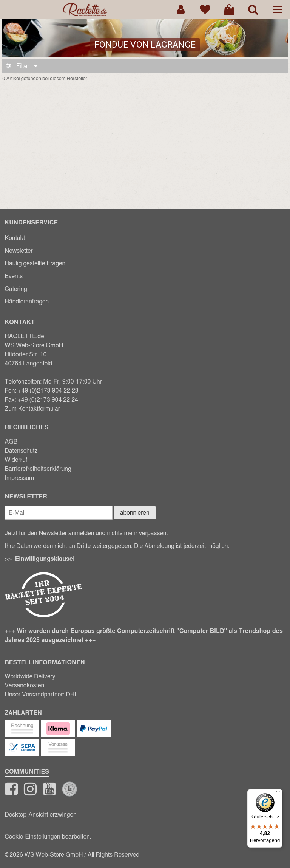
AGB (11, 442)
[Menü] (278, 794)
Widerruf (16, 460)
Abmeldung (159, 546)
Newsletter (19, 251)
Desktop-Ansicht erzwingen (41, 815)
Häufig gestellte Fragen (35, 263)
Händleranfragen (27, 302)
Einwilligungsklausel (45, 559)
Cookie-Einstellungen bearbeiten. (48, 837)
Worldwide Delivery (30, 676)
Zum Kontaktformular (33, 409)
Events (14, 276)
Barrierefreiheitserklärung (38, 469)
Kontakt (15, 238)
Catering (16, 289)
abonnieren (135, 513)
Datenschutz (21, 451)
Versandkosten (25, 685)
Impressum (20, 478)
